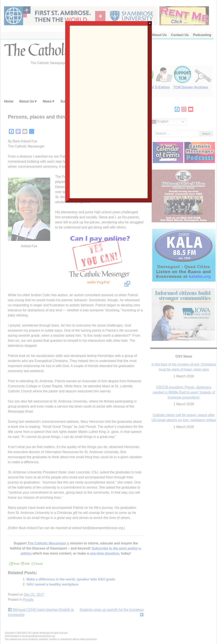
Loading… (109, 111)
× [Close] (150, 23)
